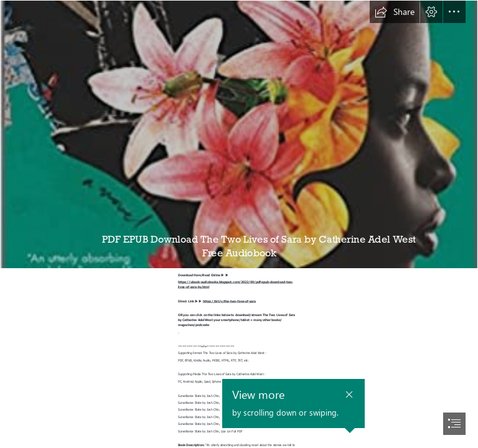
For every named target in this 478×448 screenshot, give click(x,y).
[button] (395, 12)
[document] (239, 224)
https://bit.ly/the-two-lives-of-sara (229, 301)
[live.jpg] (239, 134)
